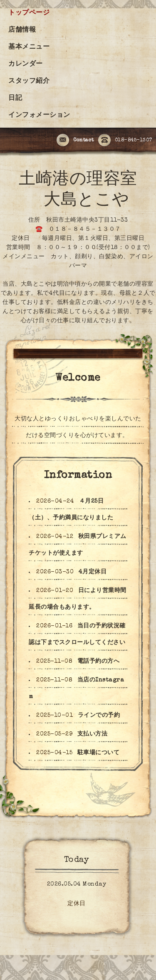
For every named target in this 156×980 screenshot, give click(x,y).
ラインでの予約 (99, 716)
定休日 (77, 904)
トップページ (29, 13)
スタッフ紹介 (29, 81)
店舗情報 (22, 30)
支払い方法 (93, 734)
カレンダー (26, 64)
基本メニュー (29, 47)
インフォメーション (39, 116)
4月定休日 (93, 572)
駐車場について (99, 753)
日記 (15, 99)
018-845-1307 (125, 141)
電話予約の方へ (99, 662)
